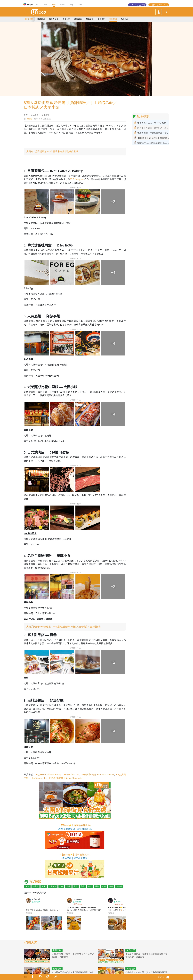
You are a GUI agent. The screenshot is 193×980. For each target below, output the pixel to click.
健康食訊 (101, 19)
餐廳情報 (90, 19)
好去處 (36, 886)
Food (54, 5)
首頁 (26, 115)
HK (37, 5)
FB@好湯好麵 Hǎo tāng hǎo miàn (66, 778)
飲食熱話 (125, 19)
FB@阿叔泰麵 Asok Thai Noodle (98, 775)
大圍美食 (53, 886)
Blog (71, 5)
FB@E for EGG (71, 775)
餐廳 (111, 886)
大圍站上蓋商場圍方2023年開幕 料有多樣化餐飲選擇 (52, 152)
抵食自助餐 (54, 19)
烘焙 (97, 886)
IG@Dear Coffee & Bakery (49, 775)
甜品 (68, 886)
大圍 (44, 886)
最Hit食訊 (29, 19)
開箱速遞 (41, 19)
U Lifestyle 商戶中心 (139, 5)
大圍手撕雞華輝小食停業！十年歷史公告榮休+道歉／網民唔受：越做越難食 (64, 627)
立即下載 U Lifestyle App (160, 5)
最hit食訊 (35, 115)
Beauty (63, 5)
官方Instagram (77, 179)
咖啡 (90, 886)
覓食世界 (66, 19)
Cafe (61, 886)
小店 (104, 886)
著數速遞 (78, 19)
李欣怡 (29, 119)
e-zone (80, 5)
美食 (27, 886)
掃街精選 (113, 19)
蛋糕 (76, 886)
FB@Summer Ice (39, 778)
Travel (45, 5)
